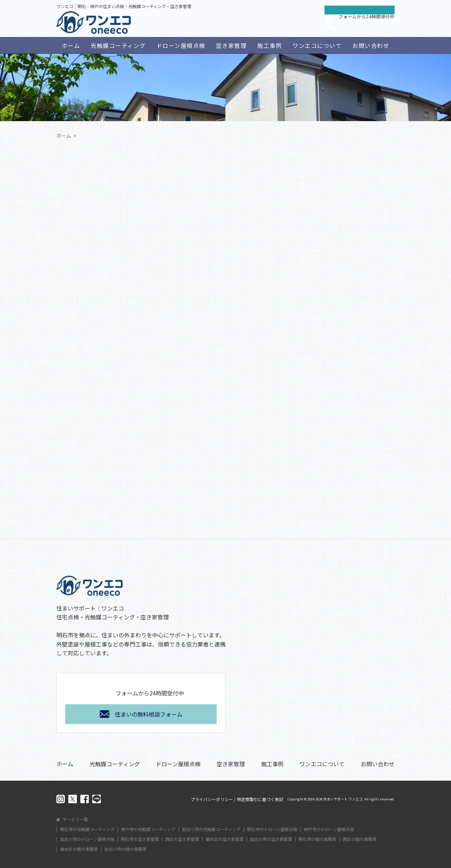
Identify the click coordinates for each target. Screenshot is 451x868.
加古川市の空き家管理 (271, 839)
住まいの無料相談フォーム (149, 714)
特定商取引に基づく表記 (260, 799)
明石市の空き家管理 (140, 839)
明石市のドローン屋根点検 (272, 829)
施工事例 (270, 45)
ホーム (71, 45)
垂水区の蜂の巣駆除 (79, 849)
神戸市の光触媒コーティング (148, 829)
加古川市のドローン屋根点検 (87, 839)
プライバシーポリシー (212, 799)
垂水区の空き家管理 (224, 839)
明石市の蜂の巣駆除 (317, 839)
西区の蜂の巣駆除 (360, 839)
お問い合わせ (371, 45)
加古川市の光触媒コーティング (211, 829)
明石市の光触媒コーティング (87, 829)
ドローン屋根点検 (181, 45)
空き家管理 (231, 45)
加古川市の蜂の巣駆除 (125, 849)
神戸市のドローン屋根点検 (329, 829)
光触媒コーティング (118, 45)
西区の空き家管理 (182, 839)
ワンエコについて (317, 45)
